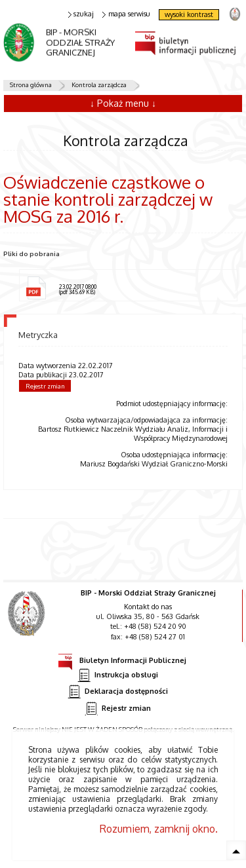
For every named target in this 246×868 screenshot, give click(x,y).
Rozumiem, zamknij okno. (159, 829)
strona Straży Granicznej (235, 13)
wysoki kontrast (189, 14)
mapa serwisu (126, 14)
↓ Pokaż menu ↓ (123, 103)
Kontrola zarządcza (99, 85)
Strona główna (31, 85)
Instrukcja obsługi (118, 675)
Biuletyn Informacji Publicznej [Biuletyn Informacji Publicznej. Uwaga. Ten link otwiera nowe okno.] (122, 658)
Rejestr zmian (45, 386)
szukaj (81, 14)
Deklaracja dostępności (118, 691)
